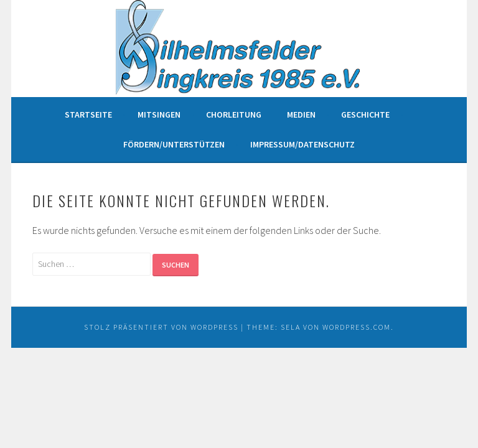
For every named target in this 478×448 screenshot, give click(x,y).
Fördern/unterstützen (174, 144)
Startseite (88, 114)
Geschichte (365, 114)
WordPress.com (357, 327)
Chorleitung (234, 114)
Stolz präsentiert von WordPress (161, 327)
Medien (301, 114)
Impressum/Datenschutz (302, 144)
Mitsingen (159, 114)
